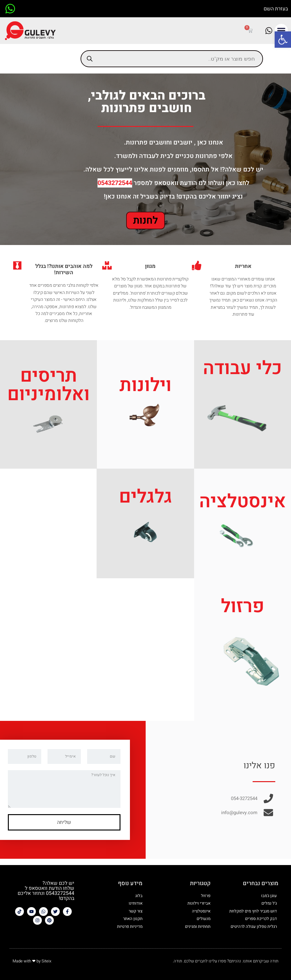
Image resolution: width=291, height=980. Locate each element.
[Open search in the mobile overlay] (172, 59)
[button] (283, 40)
